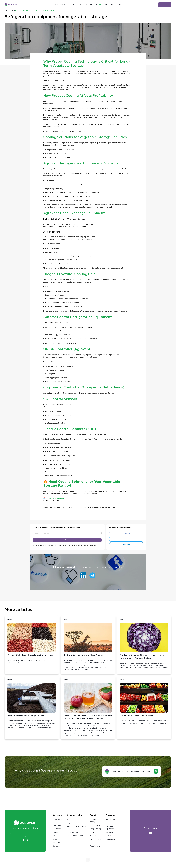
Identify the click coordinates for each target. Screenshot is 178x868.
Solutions (73, 5)
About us (109, 5)
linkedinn (126, 545)
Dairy (92, 832)
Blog (101, 5)
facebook (126, 534)
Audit (69, 820)
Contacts (119, 5)
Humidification (112, 839)
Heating (109, 823)
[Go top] (88, 860)
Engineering (71, 823)
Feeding (109, 836)
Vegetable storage (94, 821)
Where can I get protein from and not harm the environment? (32, 641)
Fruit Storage (95, 825)
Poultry (93, 836)
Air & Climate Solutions (76, 826)
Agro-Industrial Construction (73, 831)
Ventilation (110, 820)
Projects (94, 5)
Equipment (84, 5)
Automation (111, 832)
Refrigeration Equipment (111, 828)
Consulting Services (75, 836)
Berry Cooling (96, 829)
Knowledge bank (57, 821)
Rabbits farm (95, 846)
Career (55, 839)
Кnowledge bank (61, 5)
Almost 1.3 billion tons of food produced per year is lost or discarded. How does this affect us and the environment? (144, 701)
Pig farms (94, 842)
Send (67, 540)
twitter (126, 539)
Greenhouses (95, 839)
